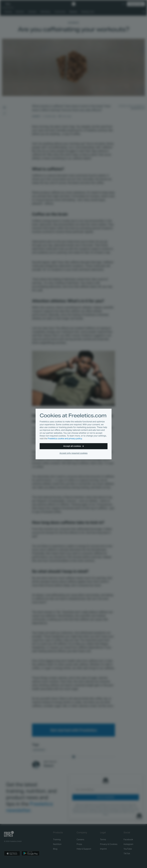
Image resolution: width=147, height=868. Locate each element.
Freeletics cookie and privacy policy (65, 439)
